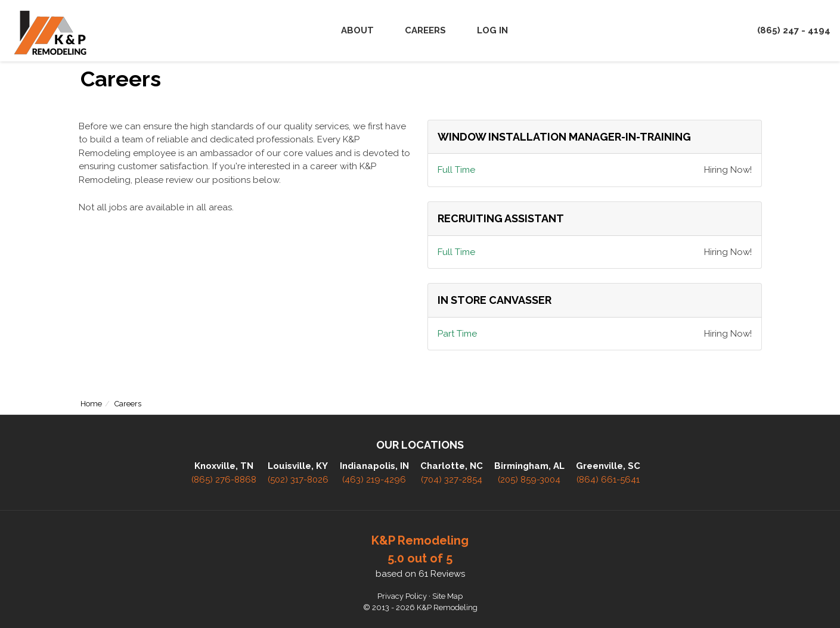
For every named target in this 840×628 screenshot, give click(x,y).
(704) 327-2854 (452, 480)
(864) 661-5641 (608, 480)
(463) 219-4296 (374, 480)
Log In (492, 30)
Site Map (447, 596)
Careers (425, 30)
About (357, 30)
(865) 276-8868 (224, 480)
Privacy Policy (402, 596)
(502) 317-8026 (298, 480)
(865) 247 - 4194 (794, 30)
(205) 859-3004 (529, 480)
